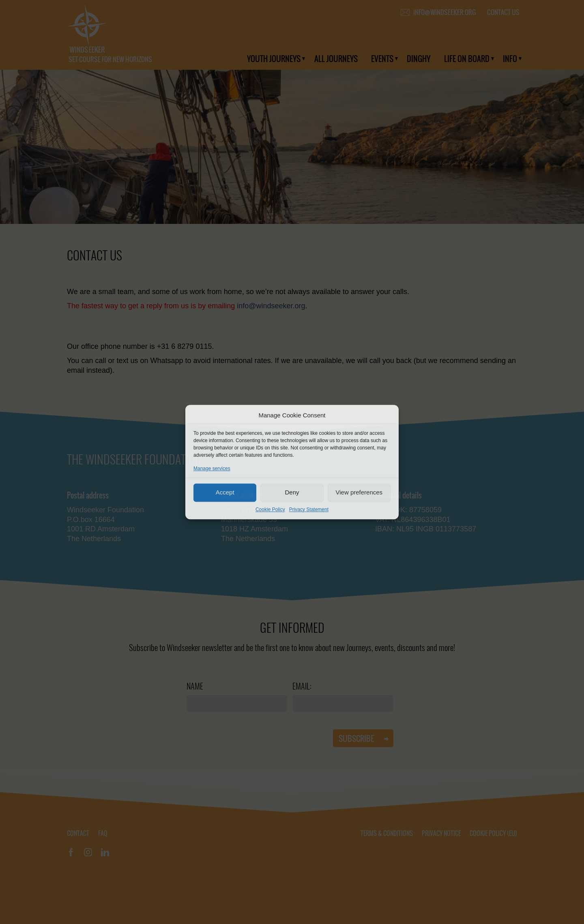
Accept (225, 492)
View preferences (359, 492)
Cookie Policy (270, 509)
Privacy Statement (309, 509)
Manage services (212, 468)
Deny (292, 492)
